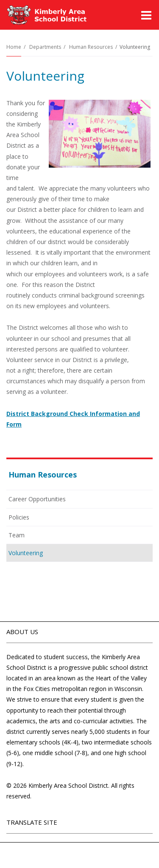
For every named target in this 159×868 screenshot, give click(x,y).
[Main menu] (146, 15)
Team (17, 535)
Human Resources (91, 47)
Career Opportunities (37, 499)
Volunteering (26, 553)
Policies (30, 519)
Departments (45, 47)
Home (14, 47)
